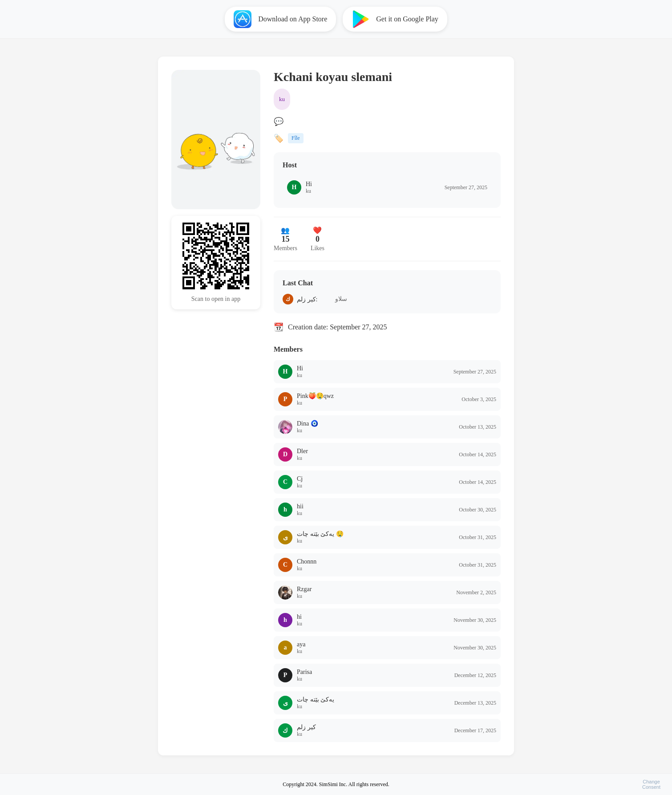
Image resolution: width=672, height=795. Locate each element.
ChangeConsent (651, 784)
